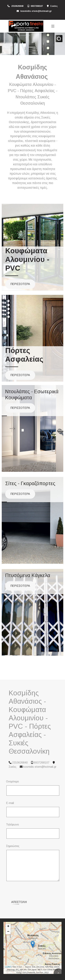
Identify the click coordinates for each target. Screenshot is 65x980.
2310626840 (17, 6)
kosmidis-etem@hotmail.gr (36, 11)
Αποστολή (19, 889)
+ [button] (8, 913)
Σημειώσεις (13, 846)
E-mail (10, 803)
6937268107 (37, 6)
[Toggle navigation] (53, 26)
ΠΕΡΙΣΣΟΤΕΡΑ (20, 284)
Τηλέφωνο (12, 825)
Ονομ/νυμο (12, 781)
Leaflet (8, 953)
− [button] (8, 918)
